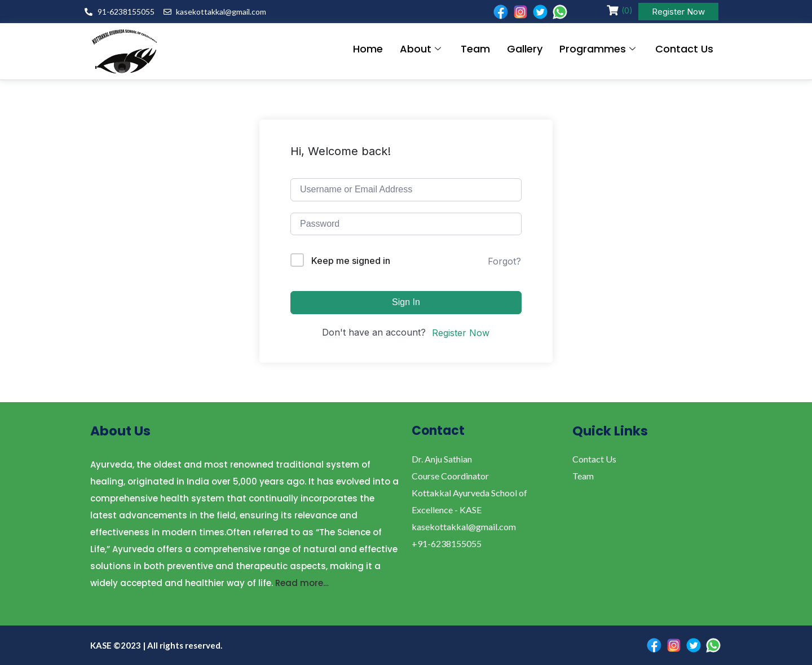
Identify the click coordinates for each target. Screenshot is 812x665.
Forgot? (504, 261)
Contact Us (684, 49)
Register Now (678, 12)
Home (368, 49)
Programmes (599, 49)
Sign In (406, 302)
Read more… (302, 583)
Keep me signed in (351, 261)
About (422, 49)
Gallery (525, 49)
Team (475, 49)
